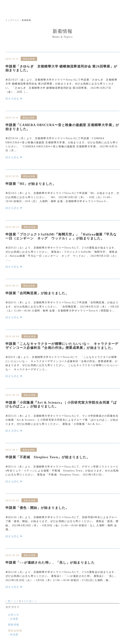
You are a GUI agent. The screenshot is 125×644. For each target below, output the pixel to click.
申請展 (14, 635)
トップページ (12, 20)
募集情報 (14, 625)
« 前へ (9, 601)
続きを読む (12, 99)
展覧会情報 (15, 631)
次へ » (33, 601)
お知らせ (14, 615)
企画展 (14, 619)
